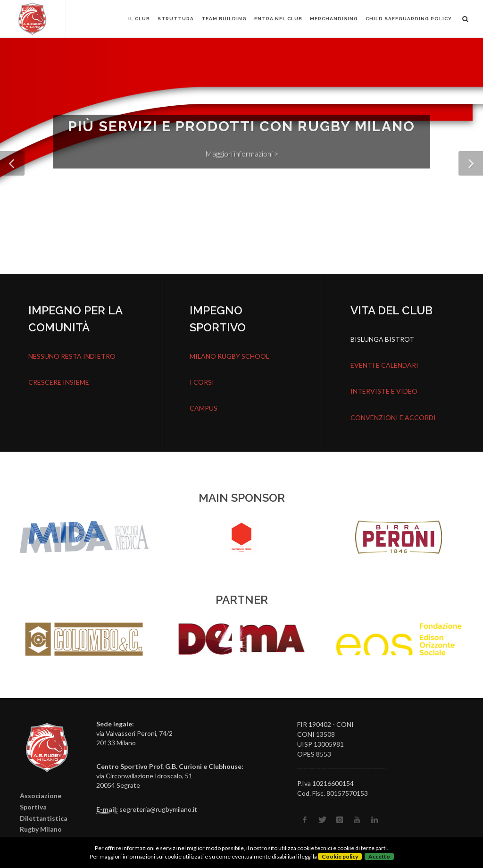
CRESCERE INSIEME (59, 382)
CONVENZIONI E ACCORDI (393, 417)
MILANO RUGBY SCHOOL (229, 356)
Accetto (379, 856)
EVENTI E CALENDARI (384, 365)
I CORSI (202, 382)
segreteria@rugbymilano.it (158, 809)
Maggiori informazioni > (242, 155)
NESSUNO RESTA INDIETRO (72, 356)
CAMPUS (204, 408)
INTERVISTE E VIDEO (384, 391)
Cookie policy (340, 856)
